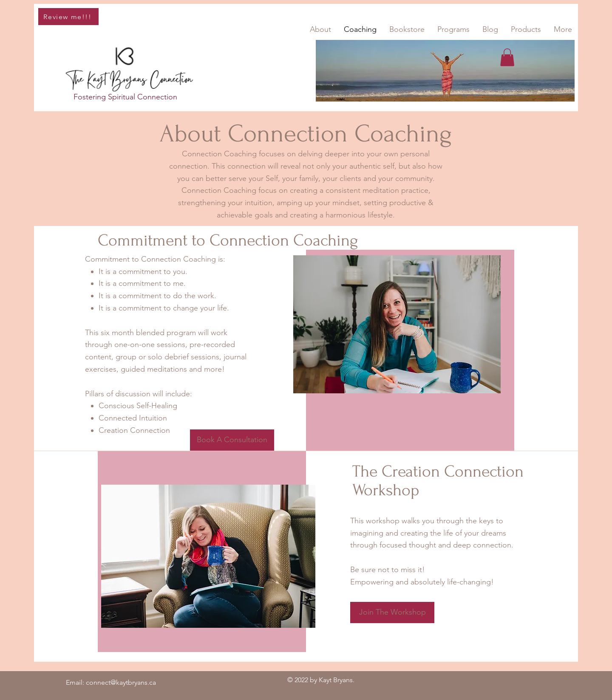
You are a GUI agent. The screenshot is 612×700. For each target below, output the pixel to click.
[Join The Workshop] (392, 612)
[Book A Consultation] (232, 440)
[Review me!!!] (68, 17)
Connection (157, 97)
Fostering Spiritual (105, 97)
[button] (507, 57)
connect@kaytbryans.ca (121, 682)
